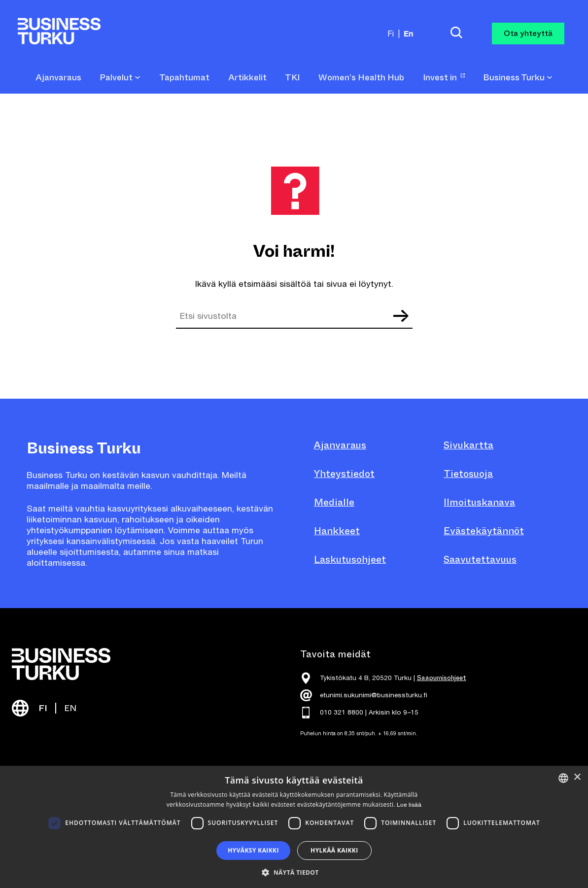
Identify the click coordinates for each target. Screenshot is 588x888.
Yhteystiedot (344, 474)
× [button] (577, 777)
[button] (294, 872)
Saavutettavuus (480, 560)
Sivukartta (468, 445)
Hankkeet (337, 531)
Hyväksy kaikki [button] (253, 850)
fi (391, 34)
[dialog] (294, 827)
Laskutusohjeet (350, 560)
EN (70, 708)
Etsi (401, 316)
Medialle (334, 502)
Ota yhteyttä (528, 33)
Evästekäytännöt (484, 531)
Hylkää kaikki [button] (334, 850)
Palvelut (120, 77)
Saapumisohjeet (442, 678)
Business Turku (518, 77)
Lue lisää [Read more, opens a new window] (409, 805)
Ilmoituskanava (479, 502)
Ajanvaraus (340, 445)
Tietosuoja (468, 474)
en (408, 33)
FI (43, 708)
